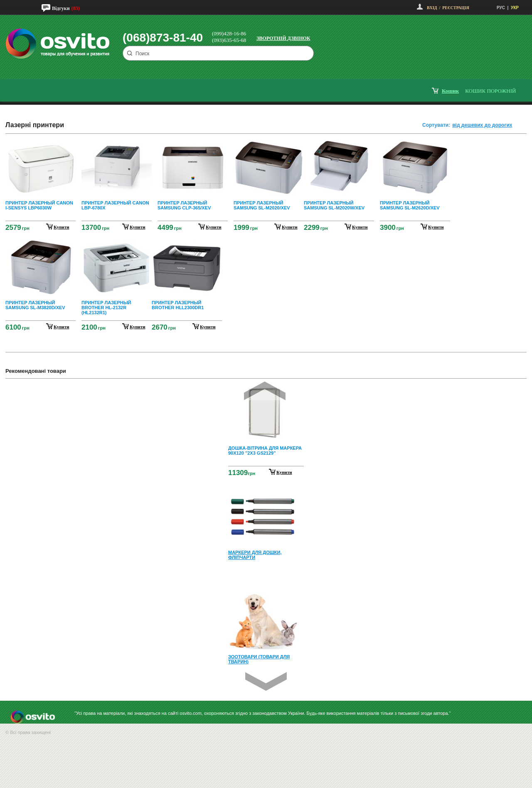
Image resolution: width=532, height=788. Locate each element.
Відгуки (61, 8)
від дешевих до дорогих (482, 125)
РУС (501, 8)
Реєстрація (456, 8)
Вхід (432, 8)
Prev (265, 391)
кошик (450, 91)
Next (266, 681)
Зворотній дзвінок (283, 38)
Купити (284, 472)
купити (62, 227)
